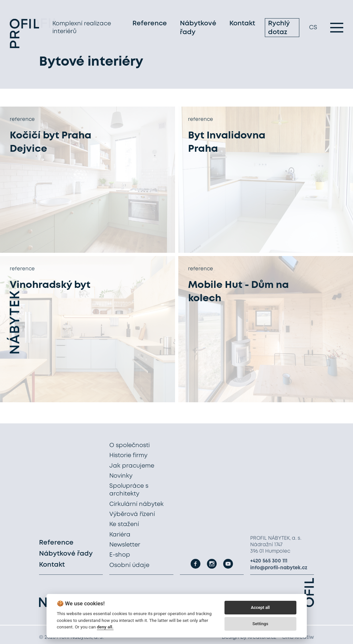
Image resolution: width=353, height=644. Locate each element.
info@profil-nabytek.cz (279, 568)
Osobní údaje (129, 565)
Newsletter (125, 545)
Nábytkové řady (198, 29)
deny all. (105, 627)
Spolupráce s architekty (129, 490)
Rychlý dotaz (279, 29)
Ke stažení (124, 524)
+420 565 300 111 (269, 561)
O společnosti (129, 445)
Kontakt (242, 24)
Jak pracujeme (132, 466)
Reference (150, 24)
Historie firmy (128, 456)
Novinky (121, 476)
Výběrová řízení (132, 514)
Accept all (260, 607)
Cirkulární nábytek (136, 504)
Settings (260, 624)
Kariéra (120, 535)
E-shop (120, 555)
